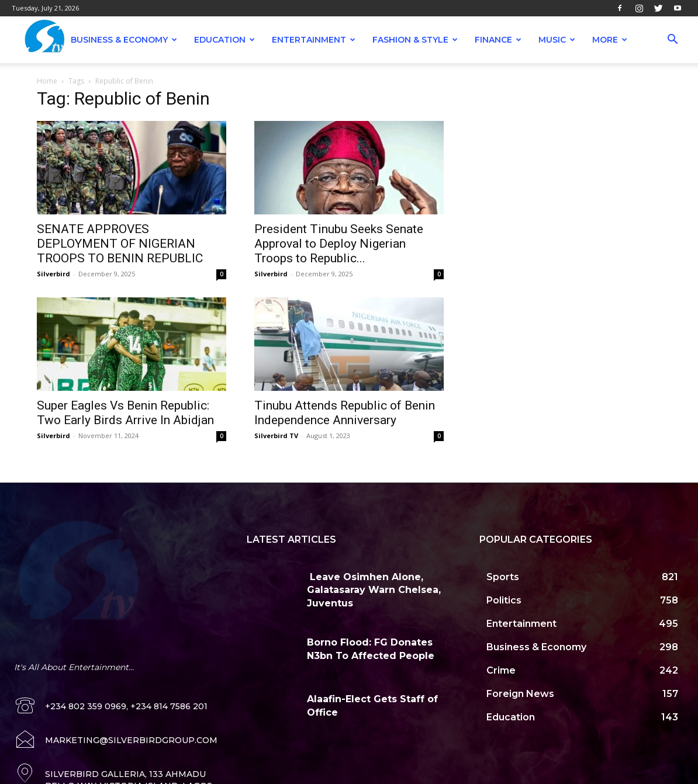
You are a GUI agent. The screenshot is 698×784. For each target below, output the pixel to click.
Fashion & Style (415, 40)
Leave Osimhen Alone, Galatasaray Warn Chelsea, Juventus (374, 590)
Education (224, 40)
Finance (498, 40)
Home (47, 81)
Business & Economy (124, 40)
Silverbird (53, 274)
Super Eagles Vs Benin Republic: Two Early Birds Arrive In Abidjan (125, 413)
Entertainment (314, 40)
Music (557, 40)
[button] (672, 41)
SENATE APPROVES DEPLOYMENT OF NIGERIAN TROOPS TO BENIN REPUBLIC (120, 244)
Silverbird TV (276, 436)
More (610, 40)
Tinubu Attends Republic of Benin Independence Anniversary (345, 413)
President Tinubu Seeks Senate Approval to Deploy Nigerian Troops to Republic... (339, 244)
